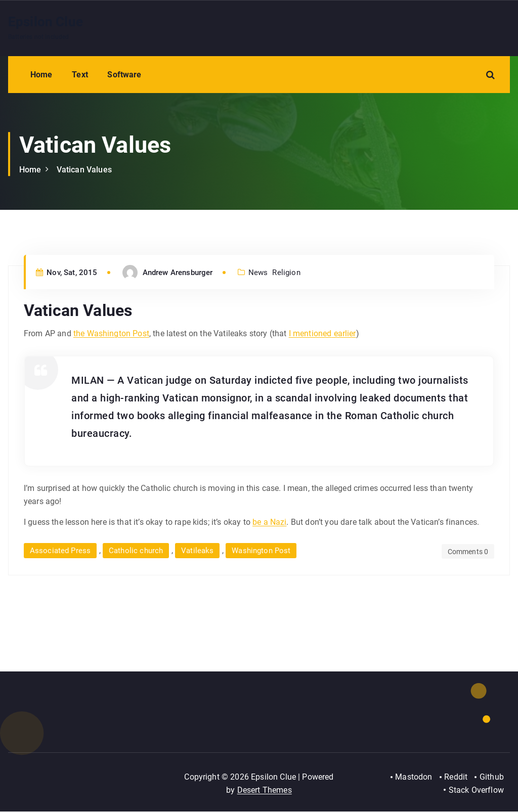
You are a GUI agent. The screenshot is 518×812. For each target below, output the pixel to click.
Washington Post (262, 551)
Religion (287, 273)
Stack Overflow (476, 790)
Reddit (456, 777)
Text (80, 75)
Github (492, 777)
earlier (343, 333)
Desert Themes (265, 790)
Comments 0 (468, 552)
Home (41, 75)
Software (124, 75)
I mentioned (310, 333)
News (258, 273)
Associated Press (60, 551)
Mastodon (413, 777)
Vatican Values (84, 170)
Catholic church (136, 551)
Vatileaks (198, 551)
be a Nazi (269, 522)
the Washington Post (111, 333)
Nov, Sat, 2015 (67, 273)
